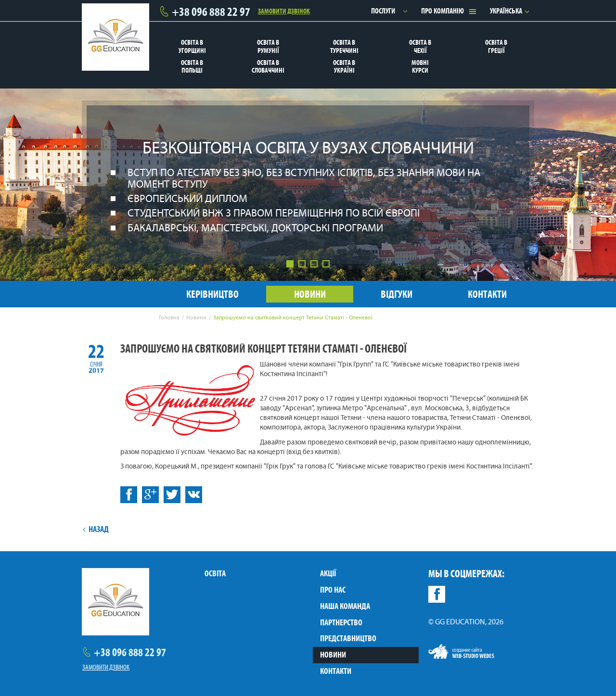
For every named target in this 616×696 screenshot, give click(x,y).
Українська (506, 11)
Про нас (333, 590)
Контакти (336, 671)
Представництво (348, 638)
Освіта (215, 573)
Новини (333, 655)
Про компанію (443, 11)
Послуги (383, 11)
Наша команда (345, 606)
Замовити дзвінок (284, 11)
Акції (328, 573)
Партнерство (341, 622)
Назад (96, 529)
